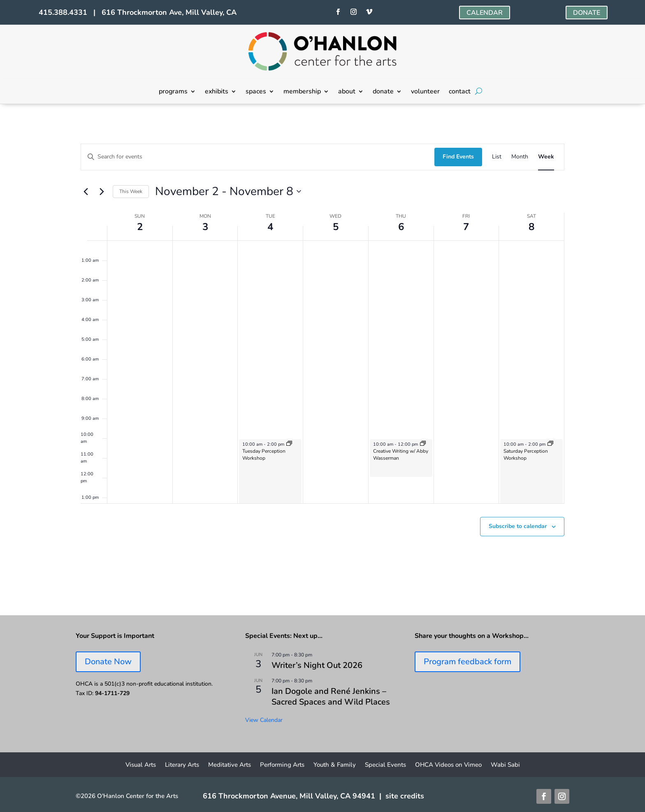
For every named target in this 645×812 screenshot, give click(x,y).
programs (173, 92)
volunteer (425, 92)
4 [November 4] (270, 227)
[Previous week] (86, 191)
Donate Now (108, 662)
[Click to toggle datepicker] (228, 192)
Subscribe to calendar (518, 526)
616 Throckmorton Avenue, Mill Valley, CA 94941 (289, 796)
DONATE (587, 13)
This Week (131, 191)
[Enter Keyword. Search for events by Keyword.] (258, 157)
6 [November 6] (401, 227)
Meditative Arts (230, 765)
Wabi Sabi (505, 765)
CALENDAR (485, 13)
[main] (322, 360)
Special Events (385, 765)
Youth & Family (335, 765)
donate (383, 92)
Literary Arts (182, 765)
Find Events (458, 157)
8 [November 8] (531, 227)
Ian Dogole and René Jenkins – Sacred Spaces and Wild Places (331, 697)
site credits (405, 796)
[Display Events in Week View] (546, 157)
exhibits (217, 92)
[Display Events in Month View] (520, 157)
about (347, 92)
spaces (256, 92)
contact (460, 92)
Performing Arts (282, 765)
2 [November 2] (140, 227)
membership (302, 92)
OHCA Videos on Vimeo (448, 765)
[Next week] (102, 191)
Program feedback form (468, 662)
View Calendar (264, 720)
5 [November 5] (336, 227)
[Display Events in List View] (497, 157)
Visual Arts (141, 765)
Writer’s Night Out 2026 (317, 665)
